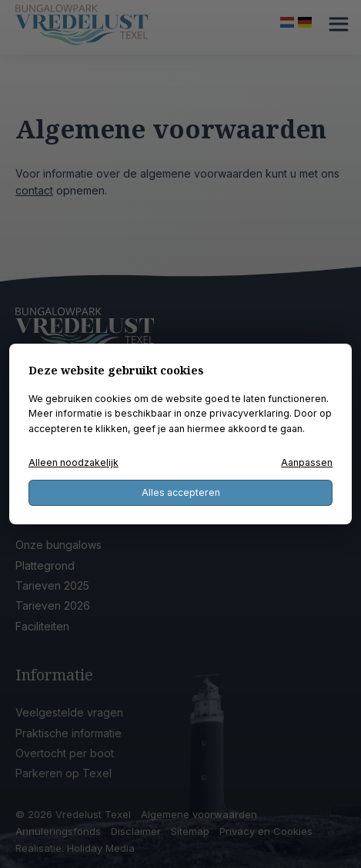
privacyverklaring (249, 413)
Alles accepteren (181, 492)
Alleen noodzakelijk (74, 462)
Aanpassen (307, 462)
